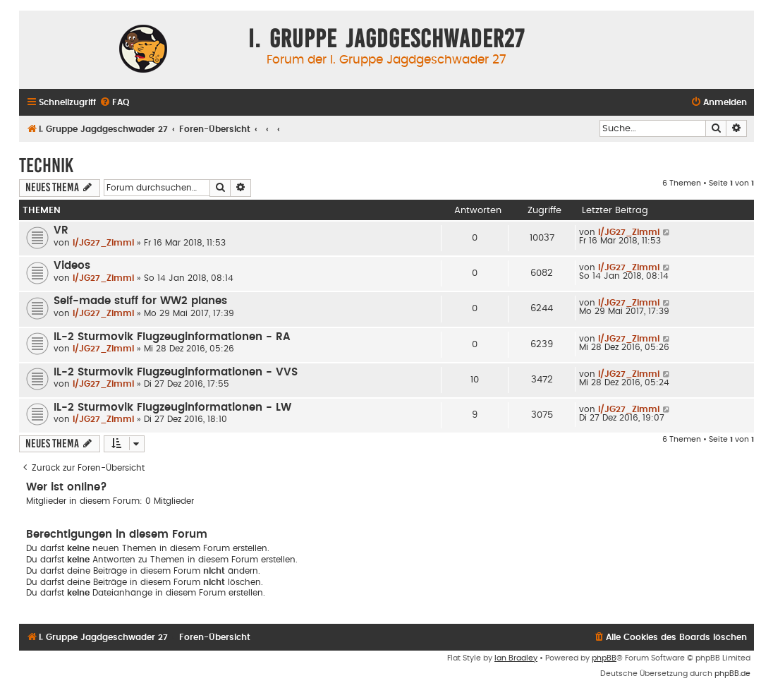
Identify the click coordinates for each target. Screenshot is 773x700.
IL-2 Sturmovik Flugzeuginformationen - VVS (176, 372)
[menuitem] (114, 103)
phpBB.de (732, 674)
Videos (72, 266)
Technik (46, 165)
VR (61, 230)
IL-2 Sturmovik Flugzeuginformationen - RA (172, 337)
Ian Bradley (516, 658)
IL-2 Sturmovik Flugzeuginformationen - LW (172, 408)
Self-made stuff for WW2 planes (140, 301)
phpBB (604, 658)
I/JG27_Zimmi (103, 243)
